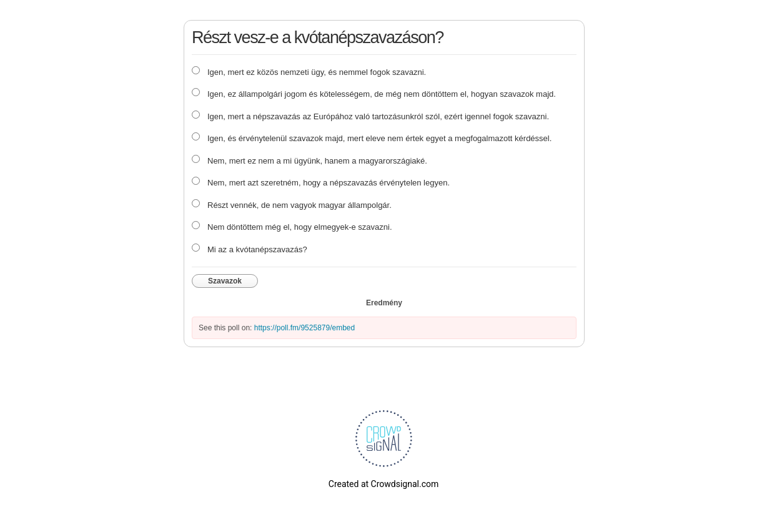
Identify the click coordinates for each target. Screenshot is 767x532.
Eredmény (384, 303)
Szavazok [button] (225, 281)
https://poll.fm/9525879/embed (304, 328)
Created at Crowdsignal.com (384, 484)
